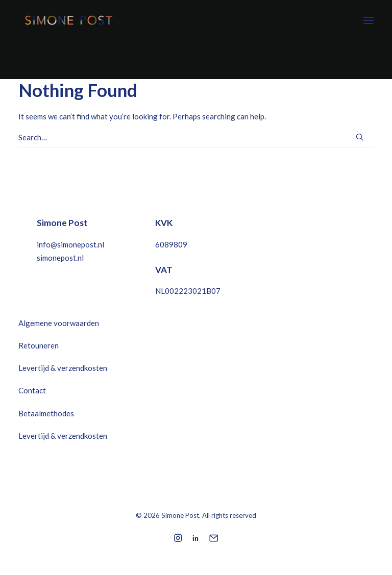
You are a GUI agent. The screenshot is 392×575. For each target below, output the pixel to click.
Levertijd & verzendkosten (63, 368)
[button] (369, 20)
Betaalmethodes (46, 413)
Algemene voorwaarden (59, 323)
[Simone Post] (67, 20)
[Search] (196, 137)
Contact (32, 390)
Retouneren (39, 345)
